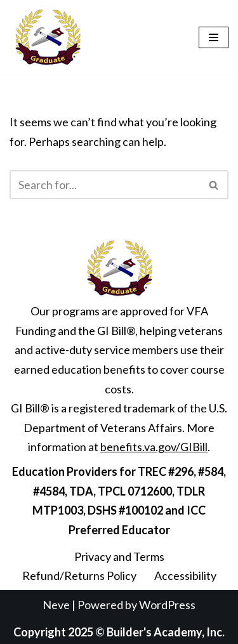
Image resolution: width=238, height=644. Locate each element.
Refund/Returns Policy (79, 575)
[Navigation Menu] (214, 37)
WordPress (167, 605)
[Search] (105, 185)
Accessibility (185, 575)
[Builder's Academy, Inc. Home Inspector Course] (48, 37)
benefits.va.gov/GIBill (154, 447)
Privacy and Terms (119, 556)
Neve (56, 605)
